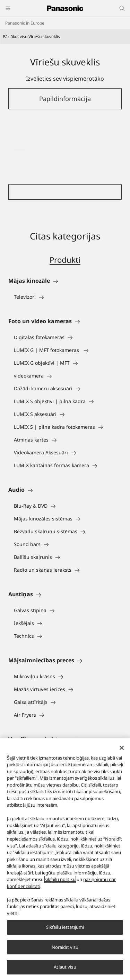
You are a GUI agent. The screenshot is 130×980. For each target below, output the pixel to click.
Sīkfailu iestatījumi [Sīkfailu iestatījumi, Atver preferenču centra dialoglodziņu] (65, 927)
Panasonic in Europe (25, 23)
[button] (65, 99)
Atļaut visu (65, 967)
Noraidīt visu (65, 947)
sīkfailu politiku (60, 879)
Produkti (65, 260)
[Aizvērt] (122, 748)
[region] (65, 859)
